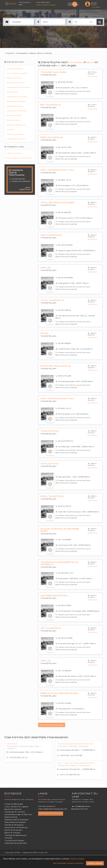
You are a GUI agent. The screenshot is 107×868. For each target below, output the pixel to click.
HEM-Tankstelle (50, 235)
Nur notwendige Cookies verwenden (68, 863)
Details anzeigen (77, 859)
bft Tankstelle (50, 105)
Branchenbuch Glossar (51, 813)
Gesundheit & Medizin (16, 101)
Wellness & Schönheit (16, 139)
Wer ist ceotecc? (15, 153)
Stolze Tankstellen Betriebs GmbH (59, 530)
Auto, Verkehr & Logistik (17, 73)
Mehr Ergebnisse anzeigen (52, 724)
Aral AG (45, 268)
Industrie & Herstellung (17, 111)
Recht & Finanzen (14, 115)
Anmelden (96, 7)
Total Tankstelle (51, 300)
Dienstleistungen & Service (18, 87)
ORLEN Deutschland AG (55, 366)
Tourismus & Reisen (15, 134)
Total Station (49, 431)
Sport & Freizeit (14, 120)
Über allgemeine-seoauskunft (20, 158)
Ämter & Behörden (15, 68)
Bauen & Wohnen (14, 78)
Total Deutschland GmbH (56, 203)
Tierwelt (10, 129)
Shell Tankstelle (51, 496)
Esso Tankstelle (51, 137)
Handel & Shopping (15, 106)
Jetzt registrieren (73, 4)
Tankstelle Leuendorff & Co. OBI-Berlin (61, 563)
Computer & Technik (16, 83)
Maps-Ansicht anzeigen (47, 5)
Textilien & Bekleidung (16, 125)
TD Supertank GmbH (53, 72)
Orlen (44, 333)
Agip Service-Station (53, 595)
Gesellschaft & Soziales (17, 97)
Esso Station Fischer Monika (58, 693)
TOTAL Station (49, 464)
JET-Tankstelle (50, 627)
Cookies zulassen (95, 863)
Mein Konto (94, 4)
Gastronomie (12, 92)
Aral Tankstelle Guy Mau (56, 170)
